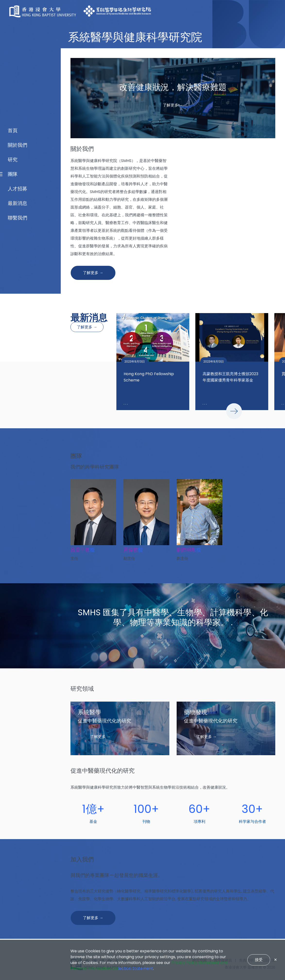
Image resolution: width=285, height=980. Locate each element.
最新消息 (17, 525)
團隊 (13, 496)
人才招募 (17, 510)
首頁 (13, 452)
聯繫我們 (17, 540)
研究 (13, 481)
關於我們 (17, 467)
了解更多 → (87, 327)
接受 (259, 960)
